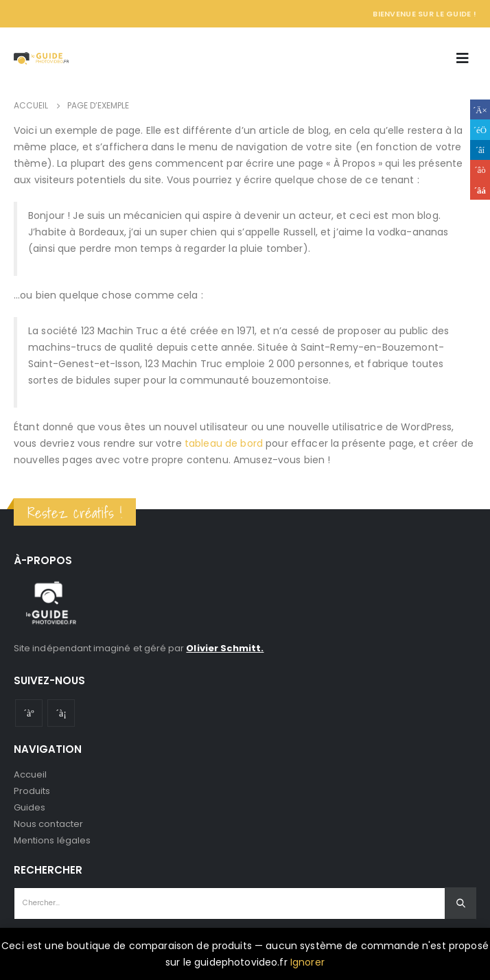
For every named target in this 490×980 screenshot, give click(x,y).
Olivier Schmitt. (225, 648)
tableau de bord (224, 443)
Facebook (480, 109)
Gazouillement (480, 129)
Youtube (29, 713)
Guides (30, 807)
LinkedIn (480, 150)
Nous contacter (48, 824)
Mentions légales (52, 840)
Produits (32, 791)
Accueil (30, 774)
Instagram (61, 713)
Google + (480, 170)
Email (480, 190)
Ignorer (307, 962)
